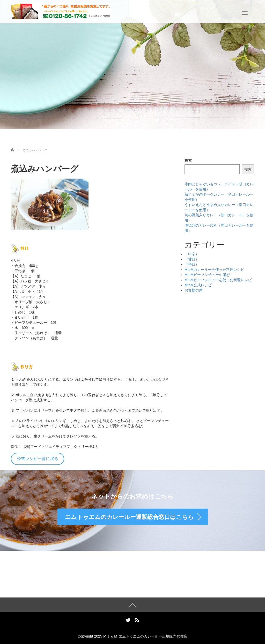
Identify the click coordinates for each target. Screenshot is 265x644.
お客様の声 (194, 290)
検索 (188, 160)
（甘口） (192, 259)
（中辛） (192, 254)
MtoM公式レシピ (198, 285)
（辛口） (192, 264)
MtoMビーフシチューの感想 (207, 275)
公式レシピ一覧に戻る (38, 459)
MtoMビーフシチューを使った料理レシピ (218, 280)
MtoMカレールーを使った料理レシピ (214, 270)
